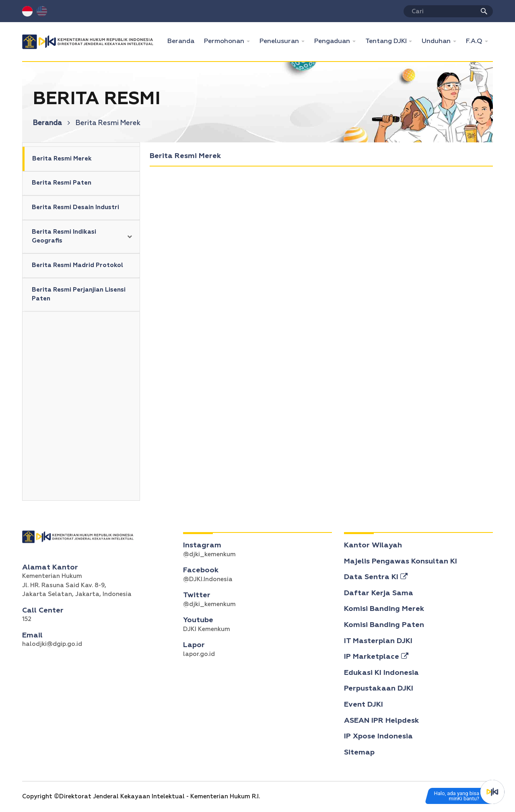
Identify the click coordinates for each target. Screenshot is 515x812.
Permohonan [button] (225, 41)
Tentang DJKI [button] (387, 41)
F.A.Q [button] (475, 41)
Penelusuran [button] (280, 41)
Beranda (183, 40)
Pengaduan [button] (333, 41)
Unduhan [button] (437, 41)
